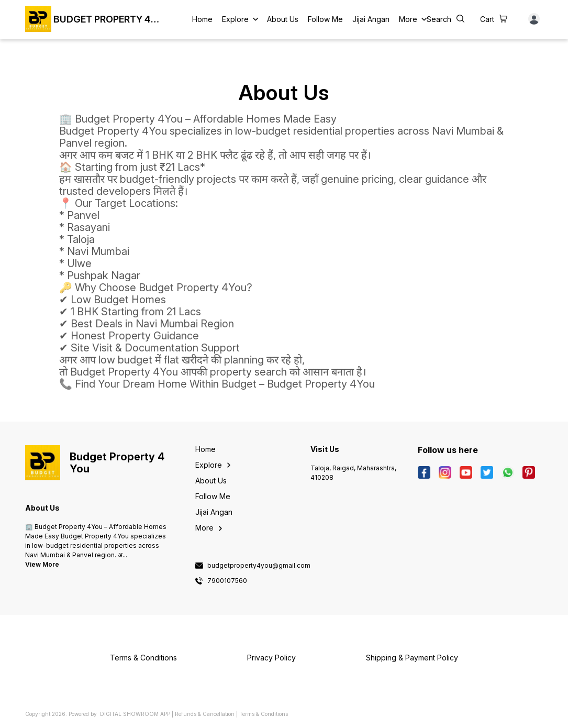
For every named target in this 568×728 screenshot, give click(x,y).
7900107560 (227, 581)
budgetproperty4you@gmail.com (259, 566)
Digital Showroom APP (135, 714)
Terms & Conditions (264, 714)
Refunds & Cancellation (205, 714)
